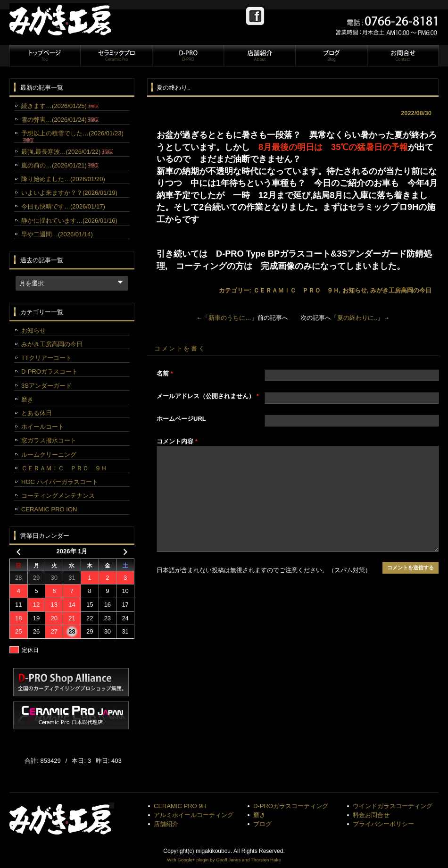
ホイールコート (43, 427)
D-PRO (188, 56)
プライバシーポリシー (383, 824)
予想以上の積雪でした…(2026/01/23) (72, 136)
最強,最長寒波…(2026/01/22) (67, 152)
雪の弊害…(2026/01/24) (60, 120)
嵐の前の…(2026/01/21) (60, 165)
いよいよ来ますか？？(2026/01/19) (69, 193)
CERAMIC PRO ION (49, 509)
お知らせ (355, 290)
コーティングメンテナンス (58, 496)
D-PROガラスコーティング (291, 806)
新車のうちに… (230, 318)
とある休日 (37, 413)
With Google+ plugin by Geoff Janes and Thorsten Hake (224, 860)
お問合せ (402, 56)
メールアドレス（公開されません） (208, 396)
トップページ (45, 56)
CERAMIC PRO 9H (180, 806)
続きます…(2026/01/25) (60, 106)
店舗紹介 (259, 56)
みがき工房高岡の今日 (401, 290)
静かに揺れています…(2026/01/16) (69, 221)
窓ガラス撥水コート (49, 440)
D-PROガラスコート (50, 371)
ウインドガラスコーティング (393, 806)
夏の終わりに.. (357, 318)
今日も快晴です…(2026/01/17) (63, 206)
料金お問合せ (371, 815)
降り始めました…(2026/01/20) (63, 179)
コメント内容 (177, 441)
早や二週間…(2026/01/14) (57, 234)
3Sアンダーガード (46, 386)
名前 (165, 373)
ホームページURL (181, 419)
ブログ (331, 56)
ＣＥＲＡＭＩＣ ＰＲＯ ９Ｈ (296, 290)
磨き (27, 399)
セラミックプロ (116, 56)
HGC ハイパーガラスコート (60, 482)
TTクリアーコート (46, 358)
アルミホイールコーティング (194, 815)
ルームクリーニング (49, 455)
